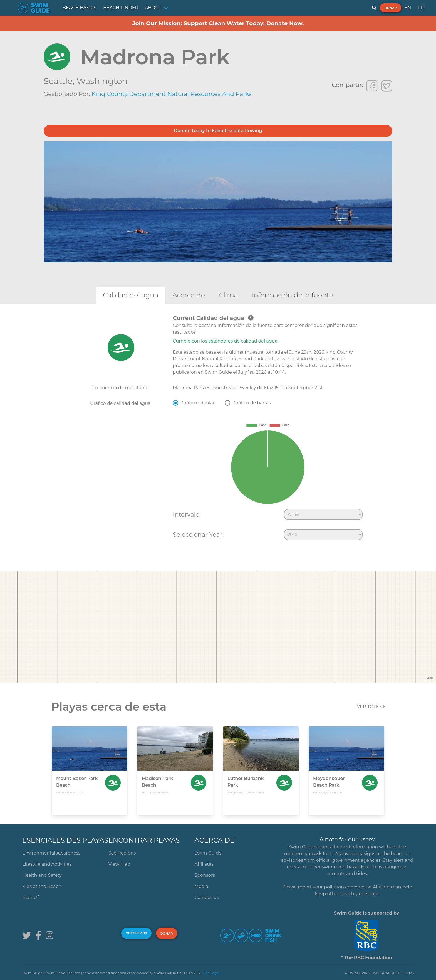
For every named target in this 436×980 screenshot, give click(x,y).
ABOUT (153, 8)
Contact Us (207, 897)
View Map (119, 864)
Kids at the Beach (42, 886)
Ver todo (371, 707)
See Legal (212, 973)
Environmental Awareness (51, 853)
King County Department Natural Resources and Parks (172, 94)
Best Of (30, 897)
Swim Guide (208, 853)
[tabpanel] (218, 429)
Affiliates (204, 864)
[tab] (131, 295)
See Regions (122, 853)
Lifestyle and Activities (47, 864)
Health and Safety (42, 875)
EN (408, 8)
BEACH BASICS (80, 8)
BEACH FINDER (121, 8)
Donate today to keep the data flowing (218, 131)
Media (202, 886)
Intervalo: (187, 514)
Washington (102, 81)
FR (421, 8)
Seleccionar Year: (198, 535)
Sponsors (205, 875)
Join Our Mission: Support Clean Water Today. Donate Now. (218, 23)
